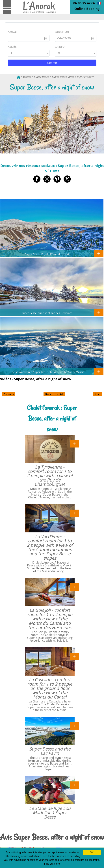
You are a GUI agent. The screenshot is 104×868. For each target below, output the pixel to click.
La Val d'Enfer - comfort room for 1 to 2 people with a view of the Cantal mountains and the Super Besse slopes (50, 547)
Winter (27, 77)
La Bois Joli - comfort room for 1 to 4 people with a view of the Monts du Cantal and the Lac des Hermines (50, 619)
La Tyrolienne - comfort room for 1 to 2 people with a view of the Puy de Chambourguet (50, 475)
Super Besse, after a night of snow (73, 77)
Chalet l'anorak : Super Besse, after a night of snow (52, 418)
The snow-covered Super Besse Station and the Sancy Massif (47, 372)
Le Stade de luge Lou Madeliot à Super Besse (50, 812)
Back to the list (54, 394)
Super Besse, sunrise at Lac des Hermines (47, 313)
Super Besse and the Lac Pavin (50, 751)
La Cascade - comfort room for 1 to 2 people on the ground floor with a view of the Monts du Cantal (50, 688)
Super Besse (41, 77)
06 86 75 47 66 (84, 3)
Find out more (52, 864)
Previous (8, 394)
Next (98, 394)
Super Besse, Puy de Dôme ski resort (47, 254)
